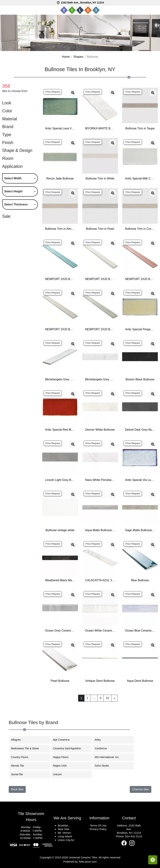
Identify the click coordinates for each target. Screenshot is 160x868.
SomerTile (20, 774)
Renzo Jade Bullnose (60, 178)
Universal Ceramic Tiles (83, 857)
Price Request (53, 92)
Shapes (78, 57)
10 (107, 698)
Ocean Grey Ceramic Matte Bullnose (60, 631)
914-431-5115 (134, 836)
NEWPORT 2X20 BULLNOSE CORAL (140, 279)
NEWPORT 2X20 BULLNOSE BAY (60, 279)
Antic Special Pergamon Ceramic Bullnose (140, 329)
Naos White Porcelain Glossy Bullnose (100, 480)
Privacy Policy (98, 829)
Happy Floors (63, 757)
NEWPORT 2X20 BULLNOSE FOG (60, 329)
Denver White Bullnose (100, 430)
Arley (101, 740)
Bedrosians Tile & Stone (28, 748)
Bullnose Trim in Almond (60, 229)
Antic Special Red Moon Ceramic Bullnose (60, 430)
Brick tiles (17, 789)
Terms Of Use (98, 825)
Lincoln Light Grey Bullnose (60, 480)
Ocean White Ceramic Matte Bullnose (100, 631)
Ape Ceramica (64, 740)
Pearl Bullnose (60, 681)
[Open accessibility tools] (153, 860)
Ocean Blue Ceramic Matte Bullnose (140, 631)
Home (66, 57)
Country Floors (22, 757)
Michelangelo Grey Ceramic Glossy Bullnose (100, 379)
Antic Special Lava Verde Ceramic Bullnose (60, 128)
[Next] (114, 698)
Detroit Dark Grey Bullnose (140, 430)
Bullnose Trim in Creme (140, 229)
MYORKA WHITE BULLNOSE (100, 128)
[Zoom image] (73, 93)
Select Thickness (16, 204)
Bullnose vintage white (60, 530)
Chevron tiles (141, 789)
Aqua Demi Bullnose (140, 681)
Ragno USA (62, 766)
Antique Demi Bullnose (100, 681)
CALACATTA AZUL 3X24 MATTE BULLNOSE (100, 580)
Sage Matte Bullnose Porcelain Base (140, 530)
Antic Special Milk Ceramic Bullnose (140, 178)
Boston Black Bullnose (140, 379)
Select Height (13, 191)
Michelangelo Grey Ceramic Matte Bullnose (60, 379)
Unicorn (60, 774)
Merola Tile (20, 766)
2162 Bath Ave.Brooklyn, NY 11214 (129, 829)
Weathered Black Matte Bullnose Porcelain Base (60, 580)
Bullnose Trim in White (100, 178)
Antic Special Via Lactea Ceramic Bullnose (140, 480)
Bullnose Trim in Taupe (140, 128)
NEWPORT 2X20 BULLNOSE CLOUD (100, 279)
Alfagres (18, 740)
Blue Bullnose (140, 580)
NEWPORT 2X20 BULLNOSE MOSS (100, 329)
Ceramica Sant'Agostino (69, 748)
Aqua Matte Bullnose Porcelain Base (100, 530)
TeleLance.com (88, 862)
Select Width (13, 178)
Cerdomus (103, 748)
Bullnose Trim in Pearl (100, 229)
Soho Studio (105, 766)
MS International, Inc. (109, 757)
